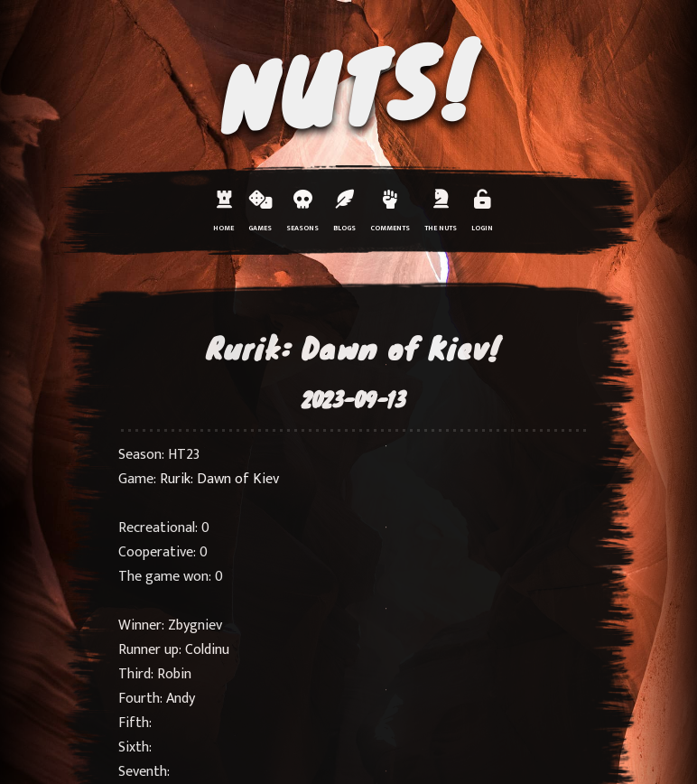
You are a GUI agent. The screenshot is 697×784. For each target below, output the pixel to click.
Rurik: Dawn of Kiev (219, 479)
